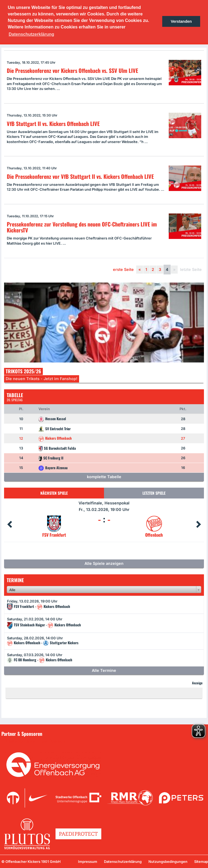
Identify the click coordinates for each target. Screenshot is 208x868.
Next (199, 524)
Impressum (88, 861)
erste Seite (123, 269)
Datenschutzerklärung (123, 861)
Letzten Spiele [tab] (154, 493)
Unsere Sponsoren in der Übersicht (35, 741)
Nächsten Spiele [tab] (54, 493)
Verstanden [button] (181, 21)
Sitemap (201, 861)
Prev (9, 524)
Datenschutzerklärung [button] (31, 34)
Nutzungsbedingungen (168, 861)
